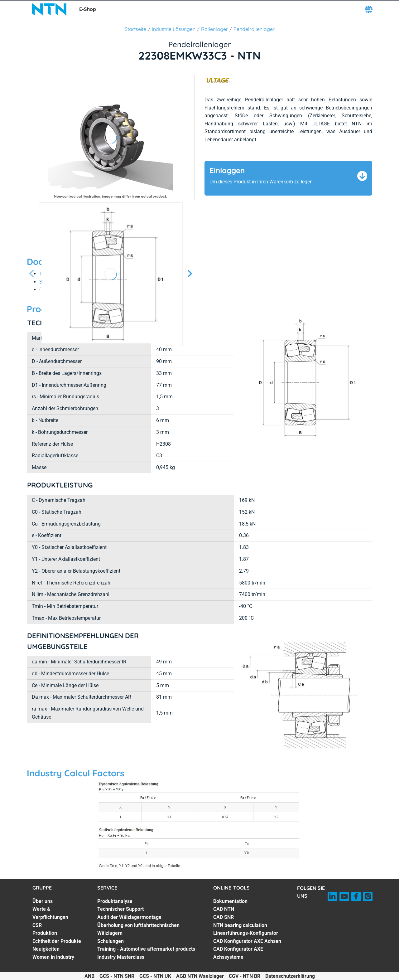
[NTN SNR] (49, 9)
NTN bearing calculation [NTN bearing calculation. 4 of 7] (240, 925)
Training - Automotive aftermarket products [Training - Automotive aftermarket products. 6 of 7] (146, 949)
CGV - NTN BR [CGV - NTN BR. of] (245, 976)
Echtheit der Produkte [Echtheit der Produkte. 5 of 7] (57, 941)
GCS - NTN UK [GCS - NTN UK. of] (155, 976)
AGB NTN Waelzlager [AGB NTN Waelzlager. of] (200, 976)
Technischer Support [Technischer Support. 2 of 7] (120, 909)
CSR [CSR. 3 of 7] (37, 925)
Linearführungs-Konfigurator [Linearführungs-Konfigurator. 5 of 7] (246, 933)
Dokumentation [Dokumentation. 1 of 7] (230, 901)
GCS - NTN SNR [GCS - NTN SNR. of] (117, 976)
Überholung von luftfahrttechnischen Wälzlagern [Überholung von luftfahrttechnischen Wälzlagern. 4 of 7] (138, 929)
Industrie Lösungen (174, 29)
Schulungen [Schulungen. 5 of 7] (111, 941)
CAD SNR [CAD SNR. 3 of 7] (224, 917)
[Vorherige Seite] (32, 274)
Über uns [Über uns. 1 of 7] (43, 901)
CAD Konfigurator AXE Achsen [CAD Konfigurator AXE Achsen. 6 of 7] (247, 941)
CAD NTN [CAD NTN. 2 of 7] (224, 909)
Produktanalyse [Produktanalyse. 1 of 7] (115, 901)
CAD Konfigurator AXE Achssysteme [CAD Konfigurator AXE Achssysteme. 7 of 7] (238, 953)
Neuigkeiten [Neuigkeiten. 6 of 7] (46, 949)
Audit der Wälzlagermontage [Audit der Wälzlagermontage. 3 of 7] (129, 917)
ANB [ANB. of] (89, 976)
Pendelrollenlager (254, 29)
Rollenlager (214, 29)
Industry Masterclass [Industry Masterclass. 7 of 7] (121, 957)
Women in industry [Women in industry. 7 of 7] (53, 957)
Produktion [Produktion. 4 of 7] (45, 933)
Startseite (135, 29)
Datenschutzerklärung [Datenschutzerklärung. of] (290, 976)
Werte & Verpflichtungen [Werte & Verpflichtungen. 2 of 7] (50, 913)
